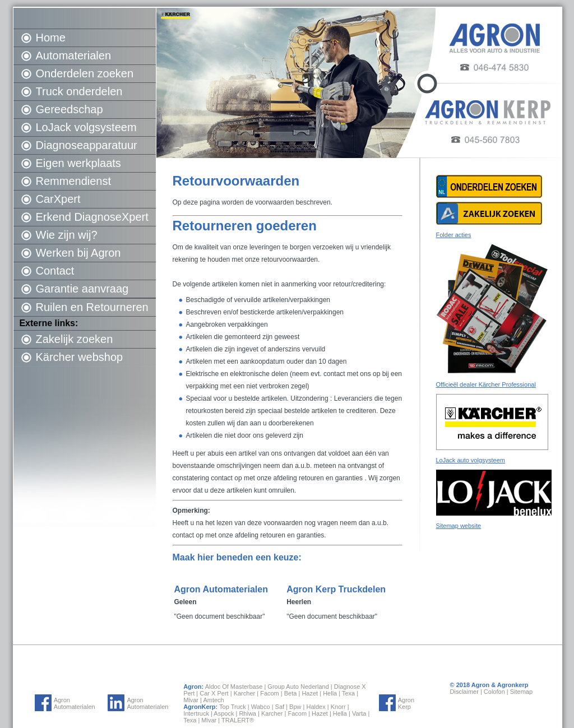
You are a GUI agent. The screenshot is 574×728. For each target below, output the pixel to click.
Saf (280, 707)
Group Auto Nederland (298, 687)
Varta (359, 713)
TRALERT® (238, 720)
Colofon (494, 692)
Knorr (338, 707)
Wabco (261, 707)
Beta (291, 693)
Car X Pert (214, 693)
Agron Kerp (406, 703)
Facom (270, 693)
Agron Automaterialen (75, 703)
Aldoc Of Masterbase (234, 687)
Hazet (310, 693)
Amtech (213, 700)
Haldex (316, 707)
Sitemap (521, 692)
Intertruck (196, 713)
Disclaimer (464, 692)
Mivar (191, 700)
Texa (348, 693)
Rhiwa (247, 713)
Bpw (295, 707)
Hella (330, 693)
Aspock (224, 713)
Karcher (245, 693)
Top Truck (233, 707)
